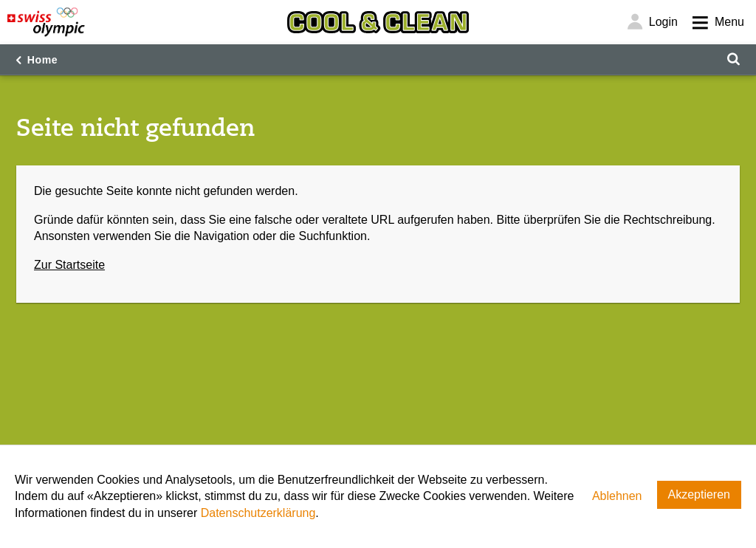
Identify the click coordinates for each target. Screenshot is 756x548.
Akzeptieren (700, 494)
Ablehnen (617, 496)
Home (43, 60)
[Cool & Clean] (378, 22)
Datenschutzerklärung (258, 513)
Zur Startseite (69, 265)
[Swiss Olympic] (46, 22)
